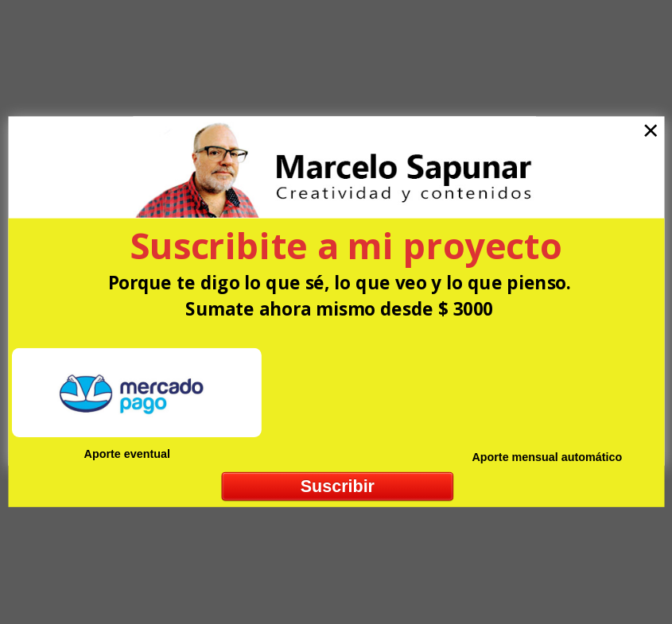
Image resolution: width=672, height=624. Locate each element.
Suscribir (337, 486)
